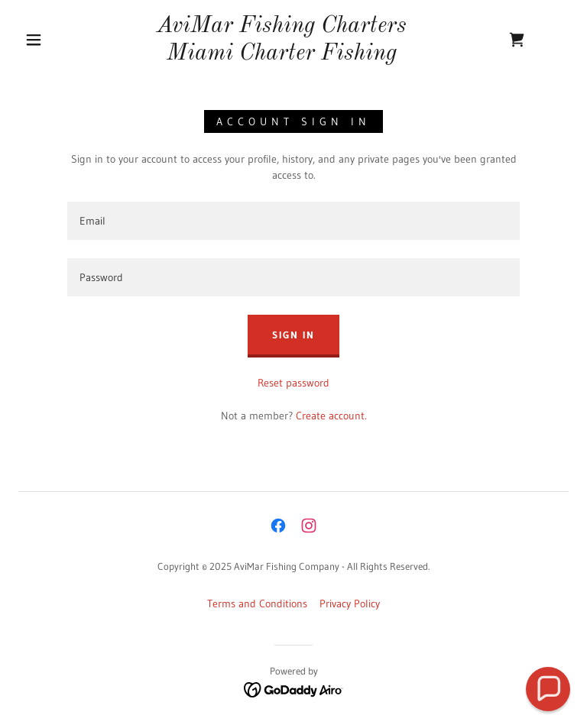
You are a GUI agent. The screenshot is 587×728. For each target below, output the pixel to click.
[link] (281, 56)
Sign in (293, 335)
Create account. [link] (331, 416)
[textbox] (293, 221)
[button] (34, 40)
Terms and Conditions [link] (257, 603)
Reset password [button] (293, 383)
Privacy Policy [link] (350, 603)
